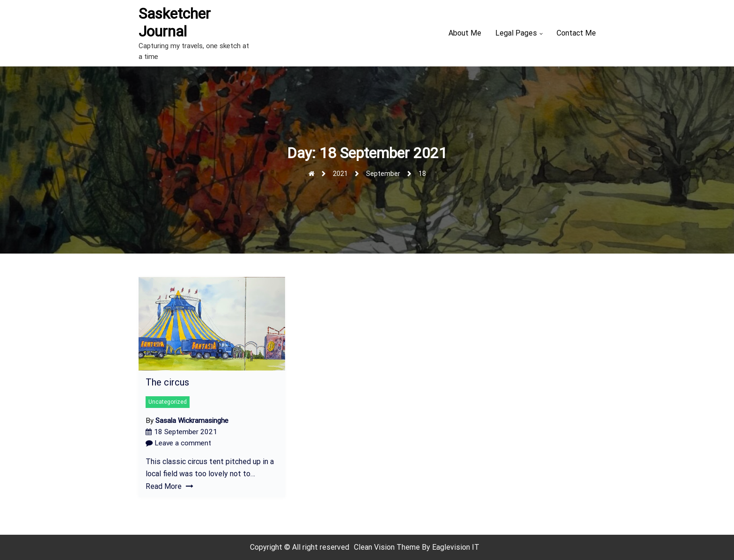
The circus (167, 382)
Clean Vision (375, 547)
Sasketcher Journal (175, 22)
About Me (465, 33)
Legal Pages (516, 33)
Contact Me (576, 33)
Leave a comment (178, 443)
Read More (169, 486)
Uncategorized (168, 402)
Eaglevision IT (456, 547)
